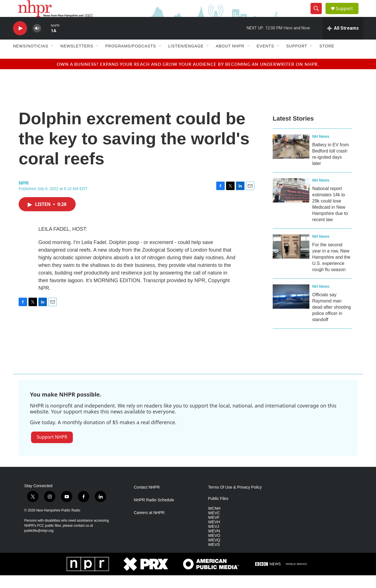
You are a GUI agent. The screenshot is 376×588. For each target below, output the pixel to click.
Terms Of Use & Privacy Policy (235, 500)
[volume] (37, 41)
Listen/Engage (186, 59)
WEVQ (214, 553)
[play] (20, 41)
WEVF (214, 530)
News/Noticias (31, 59)
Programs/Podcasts (131, 59)
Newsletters (77, 59)
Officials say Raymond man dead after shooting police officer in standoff (332, 320)
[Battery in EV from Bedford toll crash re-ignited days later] (291, 159)
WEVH (214, 535)
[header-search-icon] (318, 15)
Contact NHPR (147, 500)
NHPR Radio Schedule (154, 513)
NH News (321, 149)
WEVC (214, 526)
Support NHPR (52, 450)
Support (348, 15)
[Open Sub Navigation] (53, 59)
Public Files (218, 511)
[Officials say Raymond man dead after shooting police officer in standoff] (291, 309)
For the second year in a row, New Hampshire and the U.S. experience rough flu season (331, 270)
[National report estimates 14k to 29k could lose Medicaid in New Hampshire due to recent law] (291, 203)
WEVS (214, 557)
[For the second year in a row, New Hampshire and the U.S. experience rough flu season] (291, 259)
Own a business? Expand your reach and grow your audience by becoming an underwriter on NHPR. (188, 77)
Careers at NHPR (149, 525)
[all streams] (343, 41)
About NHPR (230, 59)
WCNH (214, 521)
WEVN (214, 544)
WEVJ (214, 539)
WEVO (214, 548)
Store (327, 59)
